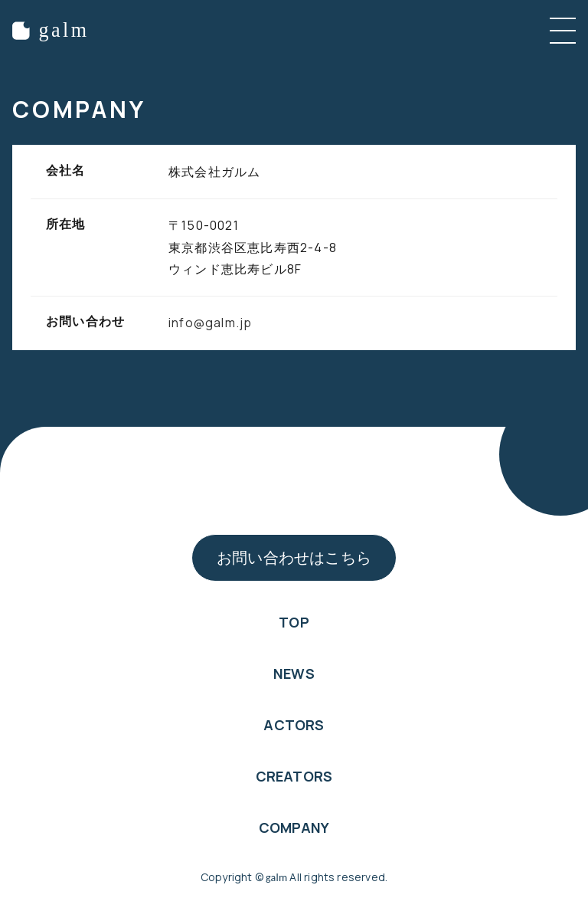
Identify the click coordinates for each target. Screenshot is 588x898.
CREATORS (294, 776)
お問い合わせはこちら (294, 557)
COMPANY (294, 828)
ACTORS (294, 725)
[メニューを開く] (563, 31)
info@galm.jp (210, 323)
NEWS (294, 673)
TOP (294, 622)
